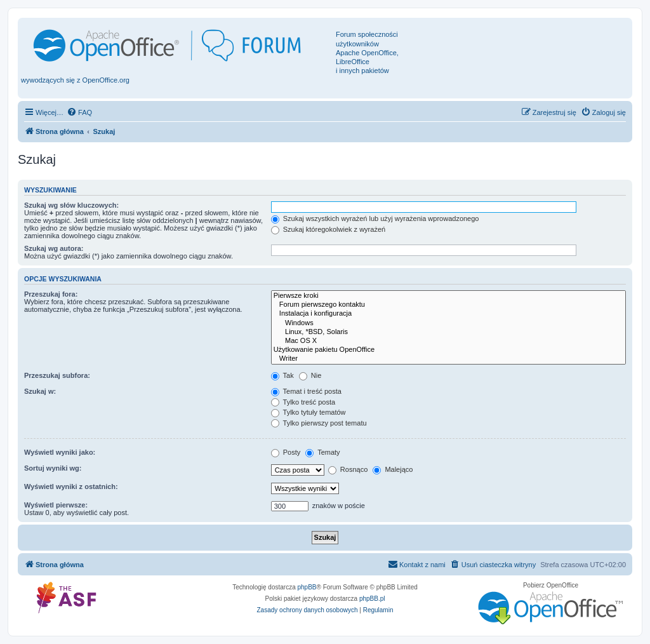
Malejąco (393, 469)
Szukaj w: (40, 391)
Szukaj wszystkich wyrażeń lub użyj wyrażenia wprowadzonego (375, 218)
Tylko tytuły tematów (308, 412)
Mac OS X (448, 341)
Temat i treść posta (306, 391)
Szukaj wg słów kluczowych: (71, 205)
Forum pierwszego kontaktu (448, 305)
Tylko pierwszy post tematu (319, 423)
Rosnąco (348, 469)
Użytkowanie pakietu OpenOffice (448, 350)
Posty (286, 452)
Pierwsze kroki (448, 296)
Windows (448, 323)
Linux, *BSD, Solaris (448, 332)
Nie (310, 375)
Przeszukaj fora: (51, 294)
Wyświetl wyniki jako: (60, 452)
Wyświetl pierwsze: (56, 505)
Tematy (322, 452)
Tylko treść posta (303, 402)
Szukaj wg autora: (54, 248)
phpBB (307, 587)
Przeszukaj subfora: (57, 375)
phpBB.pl (372, 599)
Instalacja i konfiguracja (448, 314)
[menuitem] (79, 112)
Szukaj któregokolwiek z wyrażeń (328, 229)
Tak (282, 375)
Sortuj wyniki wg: (53, 468)
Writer (448, 359)
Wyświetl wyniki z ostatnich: (71, 486)
